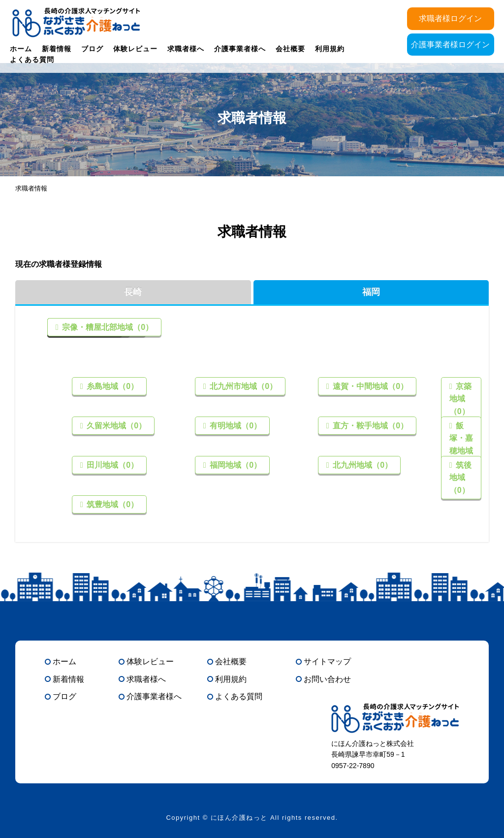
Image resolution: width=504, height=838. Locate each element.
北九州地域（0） (362, 465)
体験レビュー (135, 49)
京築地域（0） (460, 399)
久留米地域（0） (115, 426)
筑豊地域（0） (111, 504)
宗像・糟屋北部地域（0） (107, 327)
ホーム (21, 49)
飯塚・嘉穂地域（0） (461, 445)
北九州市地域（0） (242, 386)
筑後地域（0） (460, 478)
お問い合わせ (327, 679)
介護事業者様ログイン (450, 45)
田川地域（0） (111, 465)
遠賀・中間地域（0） (369, 386)
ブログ (92, 49)
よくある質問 (32, 60)
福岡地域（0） (235, 465)
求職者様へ (186, 49)
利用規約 (330, 49)
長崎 (133, 292)
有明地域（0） (235, 426)
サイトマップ (327, 661)
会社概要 (290, 49)
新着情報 (57, 49)
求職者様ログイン (450, 18)
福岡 (371, 292)
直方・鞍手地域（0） (369, 426)
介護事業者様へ (240, 49)
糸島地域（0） (111, 386)
